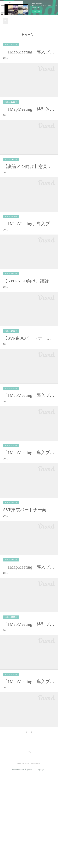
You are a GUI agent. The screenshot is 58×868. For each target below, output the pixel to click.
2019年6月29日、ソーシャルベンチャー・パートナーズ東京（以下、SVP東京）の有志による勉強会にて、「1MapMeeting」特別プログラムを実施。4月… (29, 387)
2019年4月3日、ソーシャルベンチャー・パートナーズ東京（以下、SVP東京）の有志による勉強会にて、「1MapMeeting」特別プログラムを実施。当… (29, 582)
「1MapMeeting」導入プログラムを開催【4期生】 (29, 767)
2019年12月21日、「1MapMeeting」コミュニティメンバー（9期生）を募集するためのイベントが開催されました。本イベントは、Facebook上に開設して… (29, 62)
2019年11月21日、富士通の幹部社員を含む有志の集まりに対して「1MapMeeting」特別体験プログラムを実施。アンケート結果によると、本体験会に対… (29, 127)
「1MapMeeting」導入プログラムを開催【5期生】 (29, 637)
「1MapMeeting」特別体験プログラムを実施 (29, 117)
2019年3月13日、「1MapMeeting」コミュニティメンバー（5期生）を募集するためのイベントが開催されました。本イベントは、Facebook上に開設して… (29, 647)
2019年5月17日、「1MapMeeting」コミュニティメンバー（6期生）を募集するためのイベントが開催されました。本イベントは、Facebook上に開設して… (29, 517)
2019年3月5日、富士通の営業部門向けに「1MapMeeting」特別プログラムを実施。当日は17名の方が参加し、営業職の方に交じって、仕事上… (28, 712)
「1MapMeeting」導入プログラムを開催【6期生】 (29, 507)
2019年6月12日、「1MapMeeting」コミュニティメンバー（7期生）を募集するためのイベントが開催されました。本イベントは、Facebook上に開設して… (29, 452)
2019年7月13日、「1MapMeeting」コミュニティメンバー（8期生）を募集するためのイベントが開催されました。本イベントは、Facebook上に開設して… (29, 257)
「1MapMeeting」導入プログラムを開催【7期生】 (29, 442)
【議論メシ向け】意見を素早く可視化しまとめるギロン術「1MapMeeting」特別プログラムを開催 (29, 182)
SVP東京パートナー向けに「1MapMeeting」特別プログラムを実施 (29, 572)
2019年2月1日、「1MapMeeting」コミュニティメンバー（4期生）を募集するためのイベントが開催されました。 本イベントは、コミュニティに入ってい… (29, 777)
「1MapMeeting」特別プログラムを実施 (29, 702)
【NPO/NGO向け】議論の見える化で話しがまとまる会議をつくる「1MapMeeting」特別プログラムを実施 (29, 312)
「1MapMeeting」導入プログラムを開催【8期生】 (29, 247)
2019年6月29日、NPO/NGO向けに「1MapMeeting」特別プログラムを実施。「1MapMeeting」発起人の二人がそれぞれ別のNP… (29, 322)
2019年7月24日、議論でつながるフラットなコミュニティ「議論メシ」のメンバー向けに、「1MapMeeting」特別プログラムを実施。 (28, 192)
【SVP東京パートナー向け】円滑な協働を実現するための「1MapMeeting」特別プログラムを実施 (29, 377)
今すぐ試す (37, 11)
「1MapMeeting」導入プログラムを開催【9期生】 (29, 52)
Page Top (29, 846)
